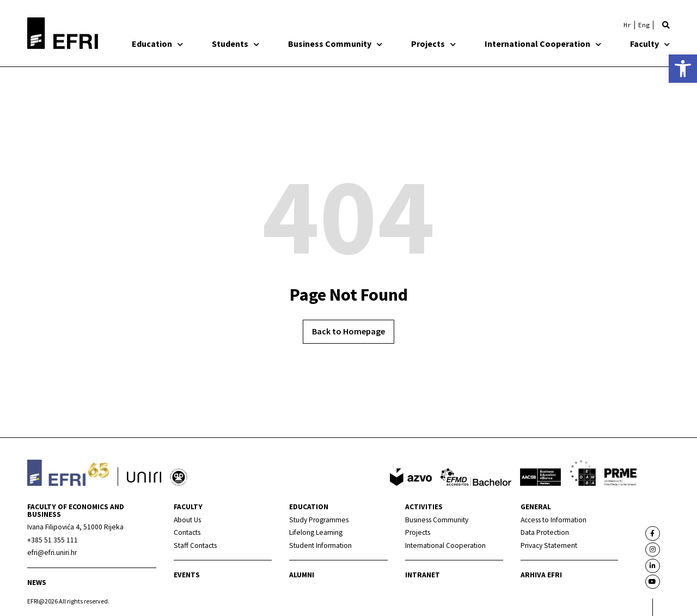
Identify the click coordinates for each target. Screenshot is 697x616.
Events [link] (187, 575)
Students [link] (236, 44)
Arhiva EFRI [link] (541, 575)
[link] (683, 69)
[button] (666, 25)
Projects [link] (433, 44)
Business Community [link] (335, 44)
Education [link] (157, 44)
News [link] (37, 583)
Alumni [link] (302, 575)
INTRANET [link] (423, 575)
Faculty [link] (650, 44)
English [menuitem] (644, 25)
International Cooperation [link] (543, 44)
